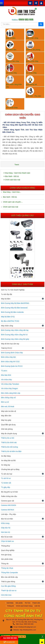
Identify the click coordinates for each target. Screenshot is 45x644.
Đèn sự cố (5, 402)
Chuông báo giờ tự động (10, 469)
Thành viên (36, 603)
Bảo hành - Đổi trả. (11, 176)
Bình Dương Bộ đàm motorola (12, 312)
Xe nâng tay (6, 465)
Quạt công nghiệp (8, 550)
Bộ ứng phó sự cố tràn (9, 492)
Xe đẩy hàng (6, 456)
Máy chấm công (7, 326)
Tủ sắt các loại (7, 474)
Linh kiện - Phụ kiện (9, 514)
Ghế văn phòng (7, 429)
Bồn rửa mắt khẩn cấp (9, 577)
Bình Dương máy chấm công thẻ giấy (15, 339)
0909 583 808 (26, 20)
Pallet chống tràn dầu (9, 496)
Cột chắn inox (6, 595)
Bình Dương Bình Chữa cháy (12, 353)
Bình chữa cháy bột (8, 357)
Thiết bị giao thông (8, 582)
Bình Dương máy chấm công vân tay (15, 330)
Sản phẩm (19, 603)
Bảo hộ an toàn (7, 537)
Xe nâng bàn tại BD (8, 460)
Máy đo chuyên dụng (9, 434)
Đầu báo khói (6, 375)
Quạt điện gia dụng (8, 425)
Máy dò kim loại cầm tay (10, 344)
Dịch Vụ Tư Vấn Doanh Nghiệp (13, 290)
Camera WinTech (7, 510)
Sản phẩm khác (7, 559)
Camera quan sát (7, 501)
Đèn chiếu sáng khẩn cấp (11, 393)
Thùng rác (5, 564)
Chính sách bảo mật (12, 180)
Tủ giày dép (6, 487)
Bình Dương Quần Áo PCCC (12, 366)
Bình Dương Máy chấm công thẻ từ (14, 335)
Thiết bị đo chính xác (9, 442)
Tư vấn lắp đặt (7, 294)
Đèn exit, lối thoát (8, 406)
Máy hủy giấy (6, 420)
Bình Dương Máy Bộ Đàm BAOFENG (15, 303)
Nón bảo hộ (5, 532)
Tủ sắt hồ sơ (6, 478)
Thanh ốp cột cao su (9, 591)
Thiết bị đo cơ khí (8, 438)
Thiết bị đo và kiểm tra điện (11, 451)
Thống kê (10, 606)
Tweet (17, 165)
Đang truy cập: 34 (18, 637)
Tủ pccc (4, 371)
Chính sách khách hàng (24, 606)
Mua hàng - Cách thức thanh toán (17, 173)
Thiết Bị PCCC (7, 348)
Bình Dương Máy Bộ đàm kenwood (14, 308)
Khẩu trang (5, 523)
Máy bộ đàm (6, 299)
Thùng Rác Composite (9, 573)
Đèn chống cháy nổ (8, 398)
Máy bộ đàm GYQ (8, 317)
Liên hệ (37, 606)
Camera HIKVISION (9, 505)
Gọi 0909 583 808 (10, 638)
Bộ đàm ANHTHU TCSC (10, 321)
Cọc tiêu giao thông (8, 586)
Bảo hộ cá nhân (7, 519)
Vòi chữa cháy (6, 380)
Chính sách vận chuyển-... (13, 202)
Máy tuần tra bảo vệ (9, 411)
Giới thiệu (10, 603)
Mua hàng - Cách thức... (12, 192)
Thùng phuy (6, 546)
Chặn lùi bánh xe (7, 541)
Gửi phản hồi (9, 642)
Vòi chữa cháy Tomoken (10, 384)
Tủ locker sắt (6, 483)
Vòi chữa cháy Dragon (9, 388)
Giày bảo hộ (6, 528)
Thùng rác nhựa (7, 568)
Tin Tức (27, 603)
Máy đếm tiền (6, 416)
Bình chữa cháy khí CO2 (10, 362)
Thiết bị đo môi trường (9, 447)
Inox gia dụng (6, 555)
